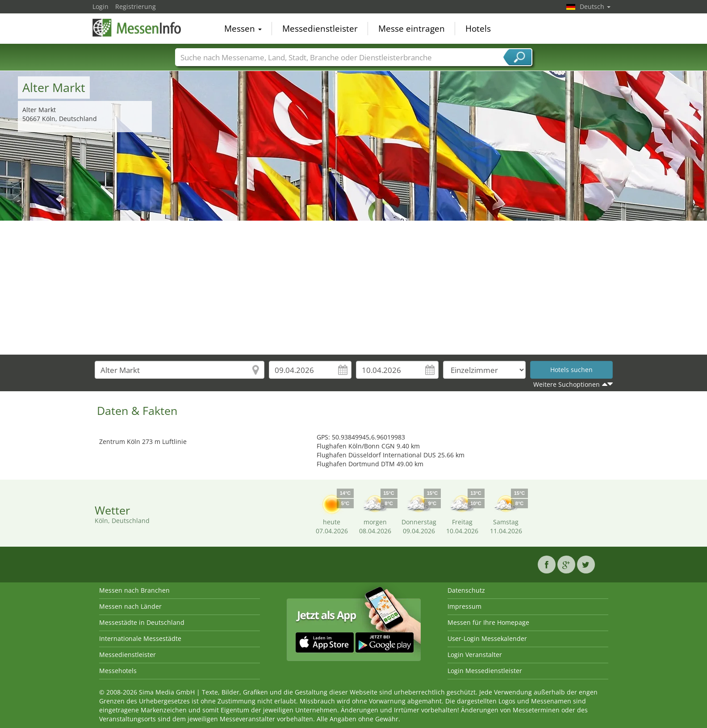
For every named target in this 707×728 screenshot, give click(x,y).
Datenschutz (466, 590)
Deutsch (595, 6)
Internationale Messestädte (140, 638)
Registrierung (136, 6)
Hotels (478, 29)
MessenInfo (137, 28)
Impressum (464, 606)
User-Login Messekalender (487, 638)
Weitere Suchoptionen (567, 384)
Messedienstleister (320, 29)
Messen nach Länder (130, 606)
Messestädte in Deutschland (142, 622)
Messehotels (118, 671)
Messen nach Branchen (134, 590)
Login (100, 6)
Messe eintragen (412, 29)
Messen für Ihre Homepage (488, 622)
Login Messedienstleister (485, 671)
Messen (243, 29)
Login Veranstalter (475, 655)
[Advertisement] (354, 288)
